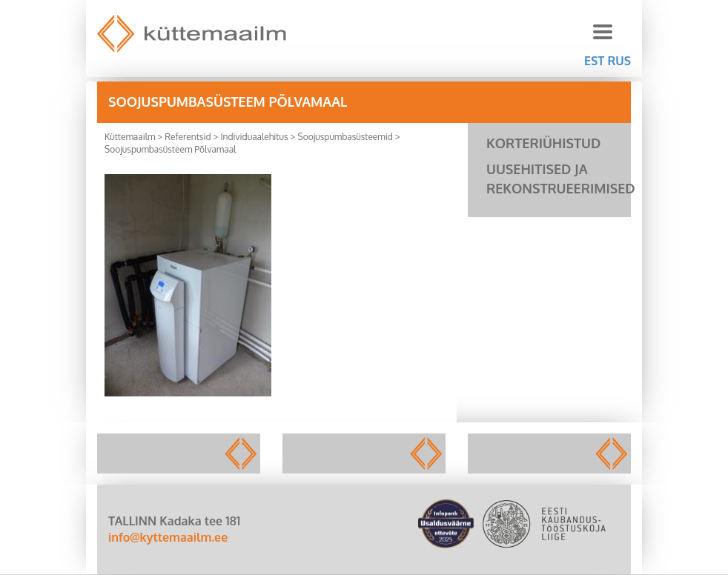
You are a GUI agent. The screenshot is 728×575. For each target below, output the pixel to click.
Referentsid (188, 137)
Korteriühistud (543, 143)
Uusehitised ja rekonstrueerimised (559, 179)
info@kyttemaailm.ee (168, 537)
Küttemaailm (130, 137)
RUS (619, 61)
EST (594, 61)
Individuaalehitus (254, 137)
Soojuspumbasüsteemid (345, 137)
